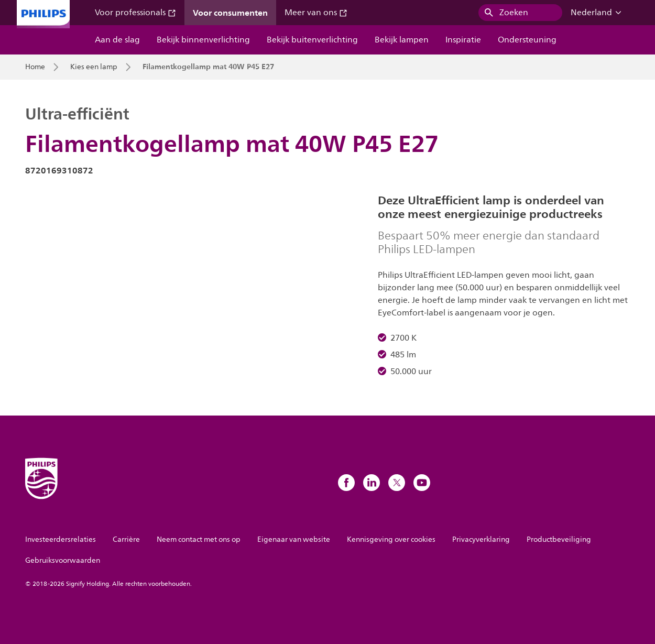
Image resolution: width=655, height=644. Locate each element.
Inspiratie (463, 40)
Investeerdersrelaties (61, 539)
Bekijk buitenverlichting (312, 40)
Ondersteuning (527, 40)
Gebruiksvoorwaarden (63, 560)
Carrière (126, 539)
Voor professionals (135, 13)
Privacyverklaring (481, 539)
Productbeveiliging (559, 539)
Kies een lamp (94, 67)
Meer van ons (316, 13)
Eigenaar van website (294, 539)
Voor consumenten (230, 13)
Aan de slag (117, 40)
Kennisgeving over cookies (391, 539)
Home (35, 67)
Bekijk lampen (402, 40)
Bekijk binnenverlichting (203, 40)
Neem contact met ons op (199, 539)
